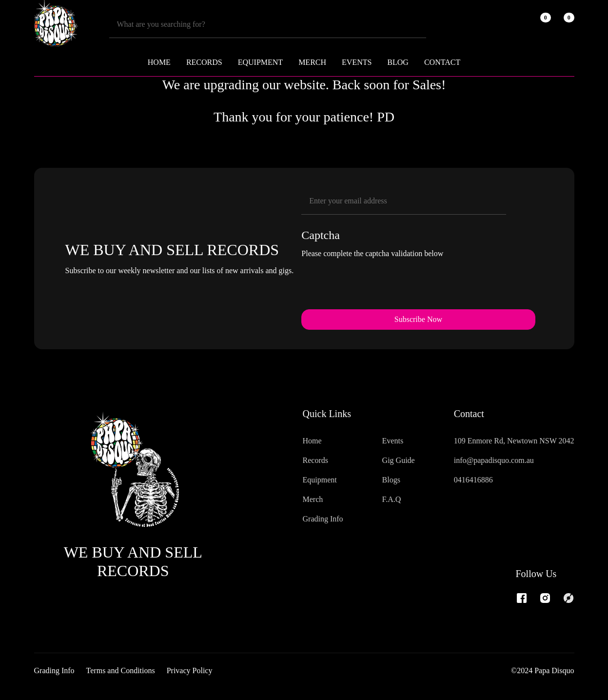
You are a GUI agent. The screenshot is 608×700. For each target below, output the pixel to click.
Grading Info (323, 519)
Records (315, 460)
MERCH (312, 62)
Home (159, 62)
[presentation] (375, 279)
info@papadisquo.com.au (494, 460)
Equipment (320, 480)
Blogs (391, 480)
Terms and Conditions (121, 670)
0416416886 (473, 480)
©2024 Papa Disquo (542, 670)
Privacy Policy (190, 670)
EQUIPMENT (260, 62)
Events (357, 62)
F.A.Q (392, 499)
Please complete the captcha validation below (372, 253)
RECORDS (204, 62)
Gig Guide (399, 460)
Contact (442, 62)
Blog (398, 62)
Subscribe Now (418, 319)
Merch (313, 499)
